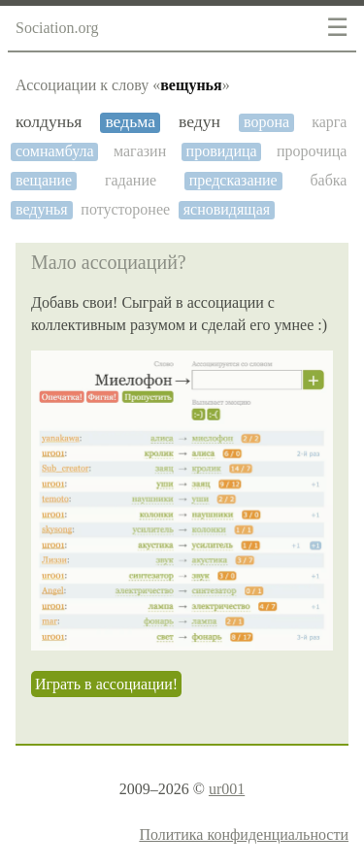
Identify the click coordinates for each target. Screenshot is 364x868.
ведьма (130, 122)
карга (329, 122)
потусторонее (125, 209)
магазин (140, 151)
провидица (222, 151)
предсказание (233, 180)
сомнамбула (55, 151)
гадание (131, 180)
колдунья (49, 122)
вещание (44, 180)
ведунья (42, 209)
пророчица (312, 151)
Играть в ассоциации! (106, 684)
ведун (199, 122)
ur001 (227, 789)
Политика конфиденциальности (244, 835)
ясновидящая (227, 209)
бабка (328, 180)
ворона (266, 122)
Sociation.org (57, 28)
